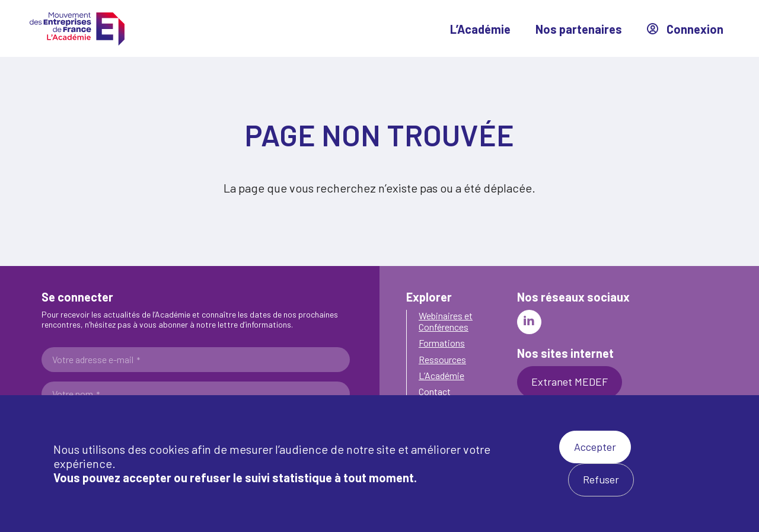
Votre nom (76, 394)
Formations (442, 343)
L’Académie (480, 29)
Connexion (685, 29)
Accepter (595, 447)
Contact (435, 391)
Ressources (442, 359)
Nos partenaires (579, 29)
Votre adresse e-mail (96, 360)
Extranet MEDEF (570, 382)
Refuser (601, 479)
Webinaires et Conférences (446, 321)
